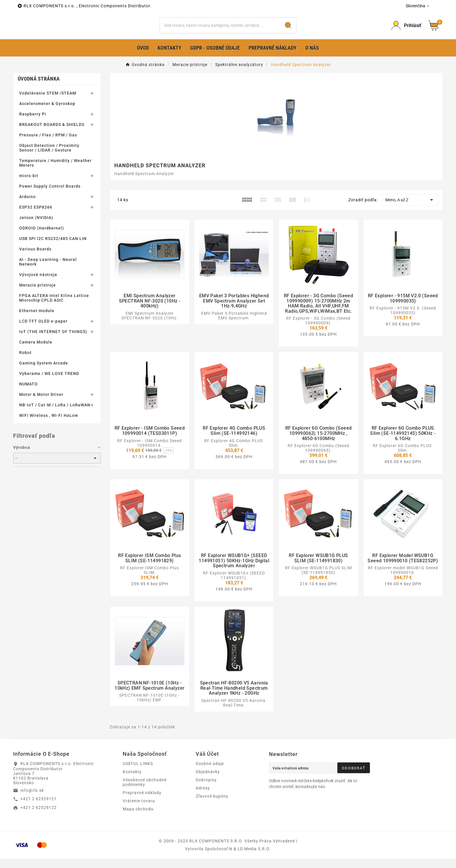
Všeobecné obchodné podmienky (145, 791)
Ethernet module (37, 320)
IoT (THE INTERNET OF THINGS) (53, 341)
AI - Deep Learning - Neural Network (48, 271)
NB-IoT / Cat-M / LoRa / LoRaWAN (55, 414)
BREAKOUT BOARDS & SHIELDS (52, 134)
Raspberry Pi (33, 123)
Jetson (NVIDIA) (36, 227)
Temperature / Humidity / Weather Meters (55, 172)
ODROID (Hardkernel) (42, 237)
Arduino (27, 206)
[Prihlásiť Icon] (406, 30)
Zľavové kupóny (212, 805)
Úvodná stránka (39, 88)
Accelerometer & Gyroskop (47, 113)
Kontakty (132, 781)
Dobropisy (206, 789)
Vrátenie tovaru (139, 810)
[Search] (288, 30)
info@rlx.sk (32, 799)
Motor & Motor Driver (41, 404)
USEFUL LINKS (138, 773)
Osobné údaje (210, 773)
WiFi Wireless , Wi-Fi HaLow (49, 425)
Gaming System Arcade (44, 372)
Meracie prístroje (38, 294)
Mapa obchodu (138, 818)
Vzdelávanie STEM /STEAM (48, 102)
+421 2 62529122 (39, 817)
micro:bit (29, 185)
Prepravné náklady (142, 802)
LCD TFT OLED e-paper (43, 330)
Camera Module (36, 351)
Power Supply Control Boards (50, 195)
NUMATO (28, 393)
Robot (25, 362)
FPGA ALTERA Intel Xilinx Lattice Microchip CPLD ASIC (54, 307)
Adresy (203, 797)
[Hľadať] (220, 30)
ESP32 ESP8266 (36, 216)
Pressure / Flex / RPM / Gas (48, 144)
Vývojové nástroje (38, 284)
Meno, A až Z (410, 209)
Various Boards (35, 258)
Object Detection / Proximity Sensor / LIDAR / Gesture (49, 157)
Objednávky (208, 781)
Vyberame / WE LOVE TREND (49, 383)
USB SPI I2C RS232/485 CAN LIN (53, 248)
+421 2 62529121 (39, 808)
